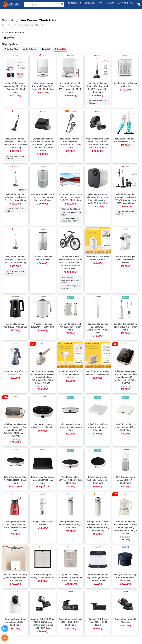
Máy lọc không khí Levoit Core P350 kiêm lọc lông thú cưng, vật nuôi (43, 197)
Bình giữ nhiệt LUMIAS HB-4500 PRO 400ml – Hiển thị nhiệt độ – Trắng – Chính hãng (98, 526)
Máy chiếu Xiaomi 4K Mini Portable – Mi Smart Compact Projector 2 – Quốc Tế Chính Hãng (98, 199)
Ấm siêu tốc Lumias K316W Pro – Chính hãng (43, 325)
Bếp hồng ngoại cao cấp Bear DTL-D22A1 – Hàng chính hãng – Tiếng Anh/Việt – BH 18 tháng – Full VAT (15, 430)
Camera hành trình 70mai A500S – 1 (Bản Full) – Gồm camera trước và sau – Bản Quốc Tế (98, 143)
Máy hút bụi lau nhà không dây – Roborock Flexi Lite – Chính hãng (15, 260)
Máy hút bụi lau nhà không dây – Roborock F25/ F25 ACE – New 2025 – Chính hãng (15, 143)
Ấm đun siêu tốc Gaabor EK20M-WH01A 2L (98, 258)
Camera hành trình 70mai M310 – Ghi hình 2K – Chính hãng (70, 622)
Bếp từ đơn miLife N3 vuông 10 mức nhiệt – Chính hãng (98, 427)
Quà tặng (9, 38)
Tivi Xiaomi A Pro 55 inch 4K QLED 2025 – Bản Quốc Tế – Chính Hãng (70, 197)
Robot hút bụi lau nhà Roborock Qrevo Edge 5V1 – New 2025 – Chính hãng (70, 88)
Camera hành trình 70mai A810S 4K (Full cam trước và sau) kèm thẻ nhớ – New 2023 (43, 623)
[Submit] (62, 5)
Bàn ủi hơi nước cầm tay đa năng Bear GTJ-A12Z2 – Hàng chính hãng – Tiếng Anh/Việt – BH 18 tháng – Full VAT (43, 377)
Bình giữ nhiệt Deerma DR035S (43, 523)
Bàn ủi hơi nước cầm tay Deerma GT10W (15, 373)
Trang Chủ (7, 25)
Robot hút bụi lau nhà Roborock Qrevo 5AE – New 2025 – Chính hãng (43, 86)
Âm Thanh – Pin (126, 5)
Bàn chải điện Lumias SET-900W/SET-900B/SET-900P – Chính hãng (98, 328)
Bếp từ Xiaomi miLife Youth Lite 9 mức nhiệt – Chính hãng (98, 480)
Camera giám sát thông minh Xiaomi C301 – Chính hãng (15, 622)
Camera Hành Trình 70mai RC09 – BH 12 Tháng (98, 622)
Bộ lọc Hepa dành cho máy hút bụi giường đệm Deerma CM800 (98, 577)
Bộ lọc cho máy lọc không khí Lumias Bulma (43, 576)
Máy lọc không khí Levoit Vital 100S (125, 85)
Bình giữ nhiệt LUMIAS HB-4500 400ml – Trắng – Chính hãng (70, 525)
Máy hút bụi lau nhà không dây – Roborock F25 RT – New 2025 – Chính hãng (98, 88)
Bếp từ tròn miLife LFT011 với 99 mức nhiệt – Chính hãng (70, 480)
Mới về (46, 49)
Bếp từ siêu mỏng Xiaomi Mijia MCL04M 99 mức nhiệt (43, 480)
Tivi (100, 5)
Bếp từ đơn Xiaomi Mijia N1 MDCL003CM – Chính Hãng (15, 480)
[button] (139, 4)
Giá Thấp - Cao (30, 49)
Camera (110, 5)
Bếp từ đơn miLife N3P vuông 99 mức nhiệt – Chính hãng (125, 427)
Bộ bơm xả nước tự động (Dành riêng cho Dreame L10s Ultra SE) (15, 577)
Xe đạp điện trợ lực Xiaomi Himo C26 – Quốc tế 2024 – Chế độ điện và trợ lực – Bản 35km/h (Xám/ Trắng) (70, 263)
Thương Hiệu (74, 5)
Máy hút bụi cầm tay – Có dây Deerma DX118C (125, 140)
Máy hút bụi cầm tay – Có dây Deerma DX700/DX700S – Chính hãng (70, 143)
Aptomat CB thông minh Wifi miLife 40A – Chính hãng (70, 327)
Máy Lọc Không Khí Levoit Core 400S (43, 258)
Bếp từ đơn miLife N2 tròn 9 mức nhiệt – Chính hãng (70, 427)
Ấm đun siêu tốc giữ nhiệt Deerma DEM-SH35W (125, 260)
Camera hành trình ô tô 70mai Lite (125, 621)
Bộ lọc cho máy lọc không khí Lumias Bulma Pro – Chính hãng (70, 577)
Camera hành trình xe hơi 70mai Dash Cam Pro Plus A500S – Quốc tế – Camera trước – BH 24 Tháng (43, 145)
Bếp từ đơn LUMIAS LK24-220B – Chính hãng (43, 426)
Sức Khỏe (90, 5)
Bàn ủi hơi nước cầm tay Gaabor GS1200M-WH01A (70, 374)
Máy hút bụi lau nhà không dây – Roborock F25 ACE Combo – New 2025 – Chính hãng (125, 199)
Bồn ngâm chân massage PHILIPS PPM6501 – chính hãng (125, 577)
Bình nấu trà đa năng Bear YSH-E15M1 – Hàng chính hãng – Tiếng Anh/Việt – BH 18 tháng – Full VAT (125, 527)
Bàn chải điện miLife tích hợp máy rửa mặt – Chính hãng (125, 327)
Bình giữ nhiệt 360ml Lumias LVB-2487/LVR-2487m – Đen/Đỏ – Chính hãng (15, 526)
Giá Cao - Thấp (11, 49)
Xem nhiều (60, 49)
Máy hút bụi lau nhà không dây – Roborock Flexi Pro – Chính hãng (15, 197)
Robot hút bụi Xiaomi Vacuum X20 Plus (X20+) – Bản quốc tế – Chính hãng (15, 88)
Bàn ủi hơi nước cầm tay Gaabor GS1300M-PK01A (98, 373)
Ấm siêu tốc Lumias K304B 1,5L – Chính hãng (15, 325)
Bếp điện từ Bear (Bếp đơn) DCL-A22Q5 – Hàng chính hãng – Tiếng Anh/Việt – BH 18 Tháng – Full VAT (125, 377)
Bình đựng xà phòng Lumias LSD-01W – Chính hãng (125, 480)
